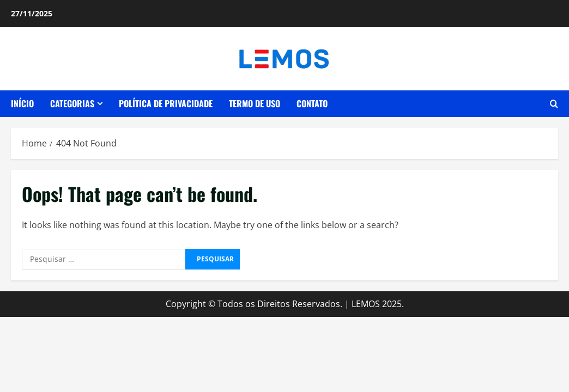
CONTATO (312, 103)
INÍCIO (22, 103)
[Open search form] (554, 104)
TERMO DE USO (255, 103)
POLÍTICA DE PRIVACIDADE (166, 103)
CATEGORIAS (72, 103)
